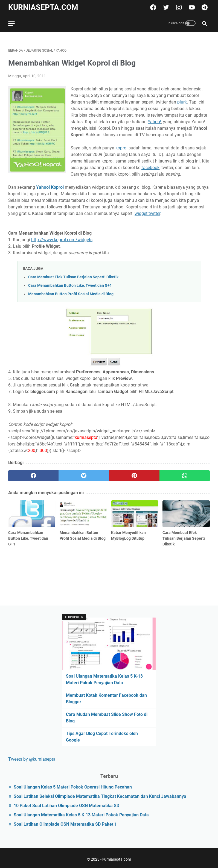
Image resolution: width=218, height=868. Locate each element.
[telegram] (204, 7)
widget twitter (147, 213)
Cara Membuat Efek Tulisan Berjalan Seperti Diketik (73, 277)
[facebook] (152, 7)
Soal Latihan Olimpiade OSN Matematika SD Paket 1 (65, 824)
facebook (150, 168)
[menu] (15, 23)
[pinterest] (134, 476)
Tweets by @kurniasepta (32, 759)
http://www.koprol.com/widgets (62, 240)
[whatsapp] (185, 476)
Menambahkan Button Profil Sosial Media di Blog (71, 294)
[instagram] (178, 7)
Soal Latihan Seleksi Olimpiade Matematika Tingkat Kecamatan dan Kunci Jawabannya (100, 796)
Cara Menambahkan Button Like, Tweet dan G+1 (70, 286)
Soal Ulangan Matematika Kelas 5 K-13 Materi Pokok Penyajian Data (81, 815)
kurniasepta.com (43, 7)
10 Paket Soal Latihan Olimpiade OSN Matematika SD (66, 806)
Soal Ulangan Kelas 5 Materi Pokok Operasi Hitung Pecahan (73, 787)
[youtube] (191, 7)
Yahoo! (154, 122)
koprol (121, 148)
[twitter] (165, 7)
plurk (182, 102)
